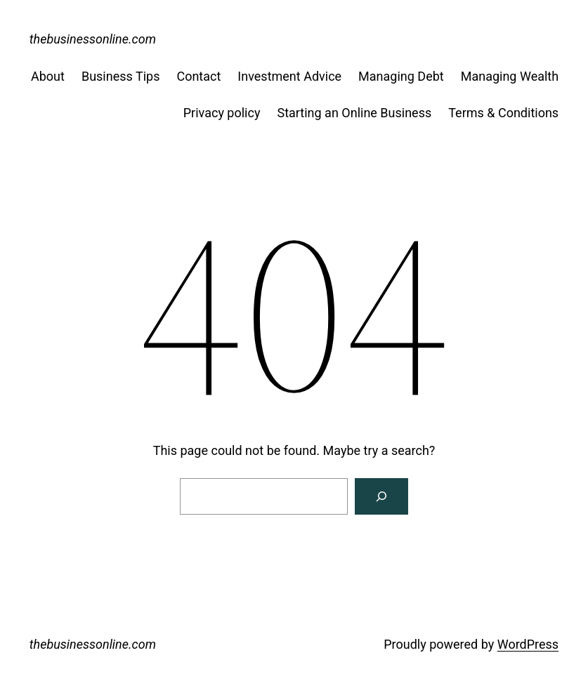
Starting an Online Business (354, 113)
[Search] (381, 496)
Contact (198, 76)
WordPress (528, 644)
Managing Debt (401, 76)
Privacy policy (222, 113)
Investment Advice (289, 76)
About (48, 76)
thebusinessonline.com (93, 39)
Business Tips (121, 76)
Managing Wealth (510, 76)
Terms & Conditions (503, 113)
